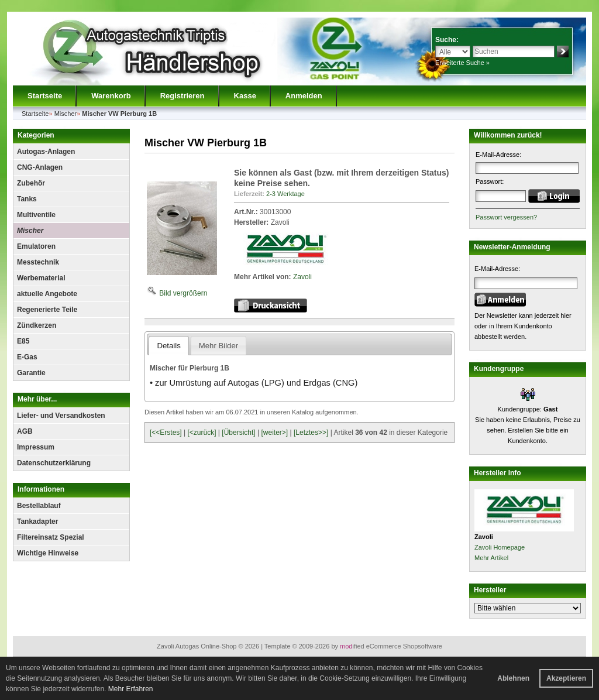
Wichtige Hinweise (48, 553)
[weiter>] (274, 433)
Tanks (27, 199)
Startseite (45, 96)
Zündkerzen (37, 325)
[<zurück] (202, 433)
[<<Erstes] (166, 433)
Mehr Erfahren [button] (131, 689)
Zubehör (31, 183)
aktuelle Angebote (47, 294)
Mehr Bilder (218, 346)
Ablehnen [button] (513, 678)
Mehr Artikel (491, 558)
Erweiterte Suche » (462, 63)
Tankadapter (37, 521)
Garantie (31, 373)
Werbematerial (41, 278)
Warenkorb (111, 96)
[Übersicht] (238, 433)
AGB (25, 431)
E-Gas (27, 357)
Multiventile (36, 215)
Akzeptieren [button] (566, 678)
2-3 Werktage (285, 194)
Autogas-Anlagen (46, 152)
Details (168, 346)
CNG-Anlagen (40, 167)
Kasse (245, 96)
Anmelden (304, 96)
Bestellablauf (39, 506)
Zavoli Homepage (500, 547)
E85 (23, 341)
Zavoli (302, 277)
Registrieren (183, 96)
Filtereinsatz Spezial (51, 537)
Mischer (30, 231)
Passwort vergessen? (506, 217)
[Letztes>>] (311, 433)
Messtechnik (38, 262)
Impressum (36, 447)
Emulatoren (36, 246)
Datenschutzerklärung (54, 463)
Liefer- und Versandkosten (61, 416)
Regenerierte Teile (47, 310)
